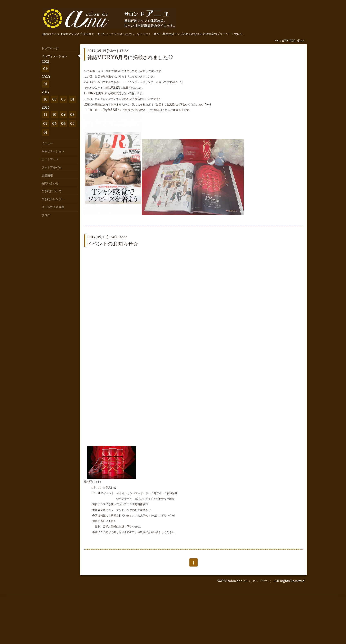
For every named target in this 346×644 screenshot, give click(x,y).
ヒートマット (50, 159)
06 (55, 123)
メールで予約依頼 (53, 207)
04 (63, 123)
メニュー (47, 143)
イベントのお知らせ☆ (113, 243)
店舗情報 (47, 175)
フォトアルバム (51, 167)
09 (46, 69)
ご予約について (51, 191)
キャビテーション (53, 151)
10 (46, 99)
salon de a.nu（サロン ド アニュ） (250, 581)
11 (45, 114)
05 (54, 99)
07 (46, 123)
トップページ (50, 48)
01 (46, 84)
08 (72, 114)
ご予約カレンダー (53, 199)
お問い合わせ (50, 183)
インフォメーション (54, 56)
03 (63, 99)
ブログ (46, 215)
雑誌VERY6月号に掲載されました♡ (130, 57)
